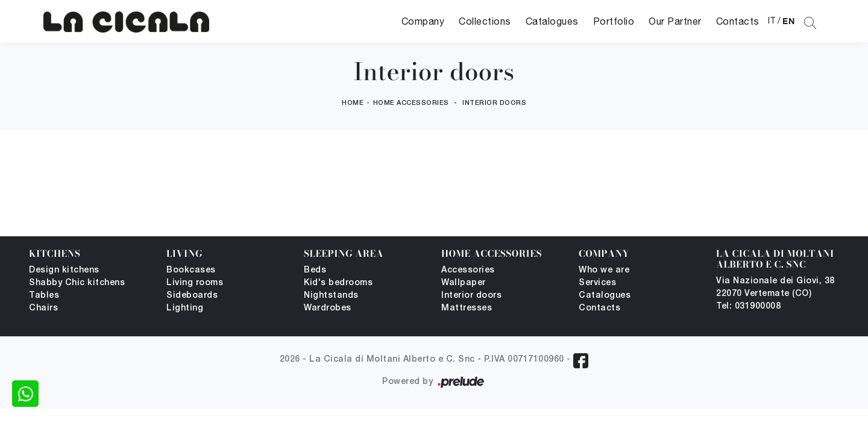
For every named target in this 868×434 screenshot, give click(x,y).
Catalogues (552, 21)
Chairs (43, 308)
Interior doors (494, 103)
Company (423, 21)
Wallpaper (464, 283)
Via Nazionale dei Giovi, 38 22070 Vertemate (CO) (775, 288)
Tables (44, 296)
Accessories (468, 270)
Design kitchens (64, 270)
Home (353, 103)
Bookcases (191, 270)
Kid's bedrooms (338, 283)
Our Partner (675, 21)
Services (597, 283)
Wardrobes (328, 308)
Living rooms (195, 283)
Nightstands (331, 296)
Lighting (185, 308)
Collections (485, 21)
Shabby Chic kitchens (77, 283)
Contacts (738, 21)
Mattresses (467, 308)
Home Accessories (411, 103)
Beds (315, 270)
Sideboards (192, 296)
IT (772, 20)
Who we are (604, 270)
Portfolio (614, 21)
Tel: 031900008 (748, 307)
